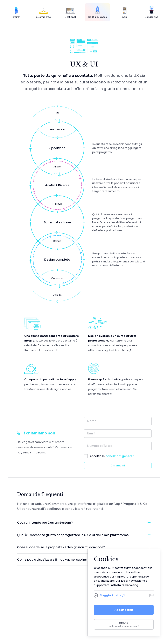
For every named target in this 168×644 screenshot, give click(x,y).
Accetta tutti (124, 610)
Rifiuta (124, 624)
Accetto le (112, 456)
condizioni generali (120, 456)
